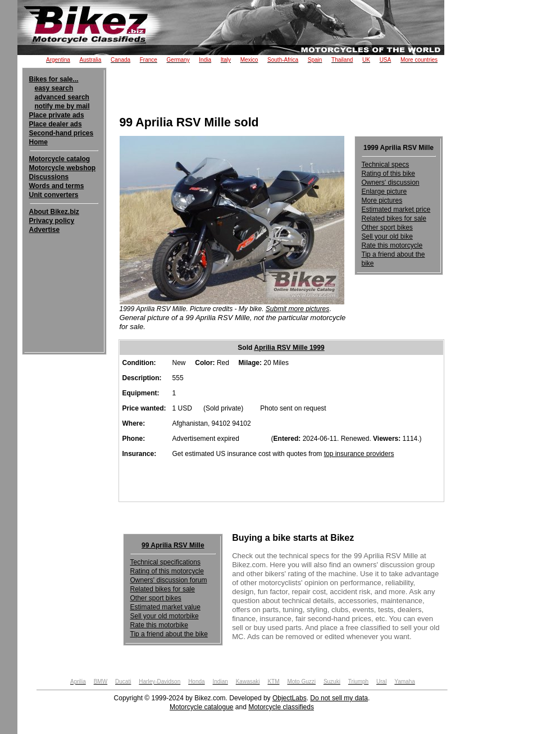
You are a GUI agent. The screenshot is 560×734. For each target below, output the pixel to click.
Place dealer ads (56, 124)
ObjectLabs (290, 698)
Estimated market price (396, 209)
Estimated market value (165, 607)
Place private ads (57, 115)
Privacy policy (52, 221)
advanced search (62, 97)
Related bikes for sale (394, 218)
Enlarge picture (384, 192)
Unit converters (54, 195)
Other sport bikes (387, 227)
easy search (54, 88)
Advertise (45, 230)
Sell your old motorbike (165, 616)
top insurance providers (359, 454)
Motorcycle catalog (60, 159)
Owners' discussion (391, 183)
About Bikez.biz (54, 212)
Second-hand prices (62, 133)
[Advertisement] (516, 186)
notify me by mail (62, 106)
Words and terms (57, 186)
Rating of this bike (388, 174)
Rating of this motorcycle (167, 571)
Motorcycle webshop (63, 168)
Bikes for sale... (54, 79)
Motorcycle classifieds (281, 707)
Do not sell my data (339, 698)
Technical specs (386, 165)
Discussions (49, 177)
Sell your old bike (387, 236)
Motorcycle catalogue (201, 707)
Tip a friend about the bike (169, 634)
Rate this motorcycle (392, 245)
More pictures (382, 200)
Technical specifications (165, 562)
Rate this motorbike (159, 625)
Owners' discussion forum (169, 580)
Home (38, 142)
